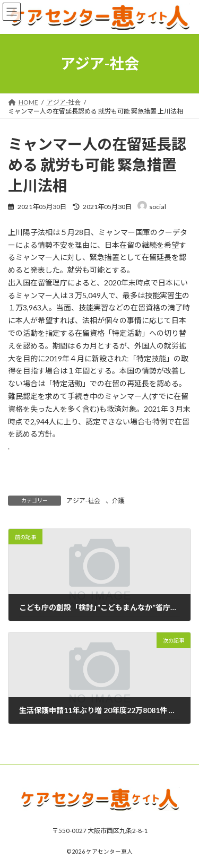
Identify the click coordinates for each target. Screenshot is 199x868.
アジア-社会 (83, 501)
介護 (118, 501)
